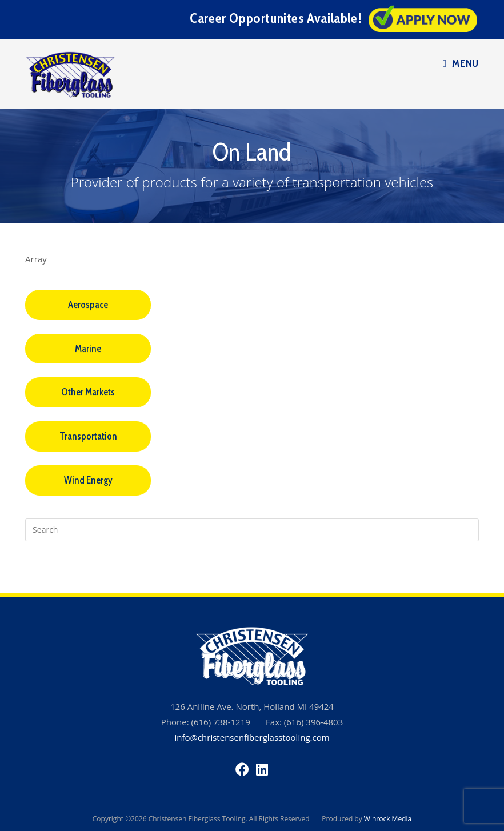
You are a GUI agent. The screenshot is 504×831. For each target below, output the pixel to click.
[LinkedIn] (262, 769)
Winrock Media (388, 819)
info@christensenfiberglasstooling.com (252, 737)
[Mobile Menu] (461, 63)
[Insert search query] (252, 530)
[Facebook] (242, 769)
